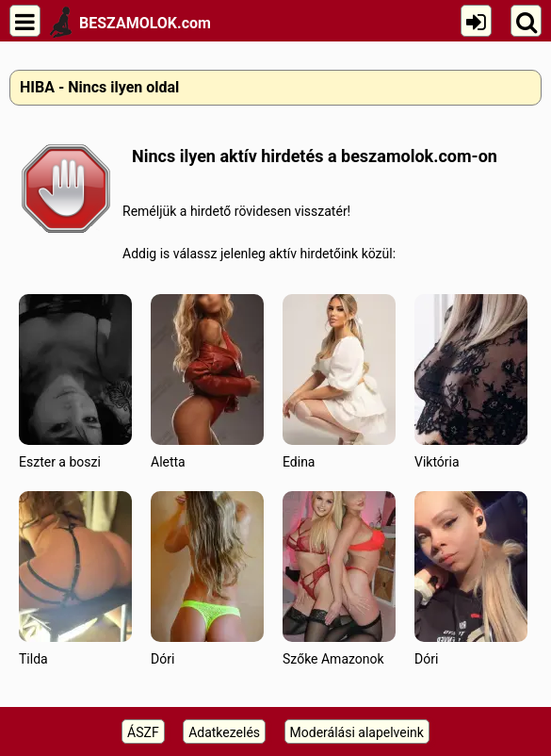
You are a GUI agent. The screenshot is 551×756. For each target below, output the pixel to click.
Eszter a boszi (75, 381)
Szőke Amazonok (339, 578)
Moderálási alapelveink (357, 732)
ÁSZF (143, 732)
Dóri (207, 578)
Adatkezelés (224, 732)
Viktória (471, 381)
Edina (339, 381)
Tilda (75, 578)
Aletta (207, 381)
